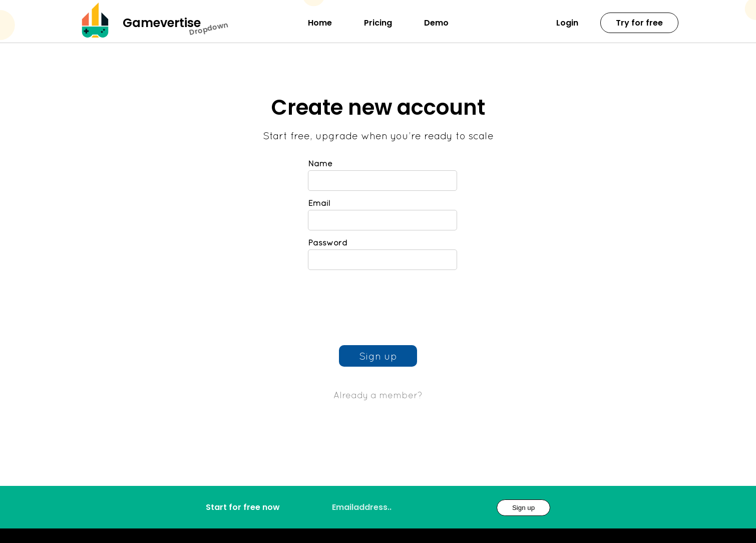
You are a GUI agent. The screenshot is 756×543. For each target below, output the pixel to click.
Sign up (523, 508)
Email (319, 203)
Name (320, 163)
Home (320, 23)
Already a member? (378, 395)
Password (328, 242)
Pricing (378, 23)
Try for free (639, 23)
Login (567, 23)
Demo (436, 23)
